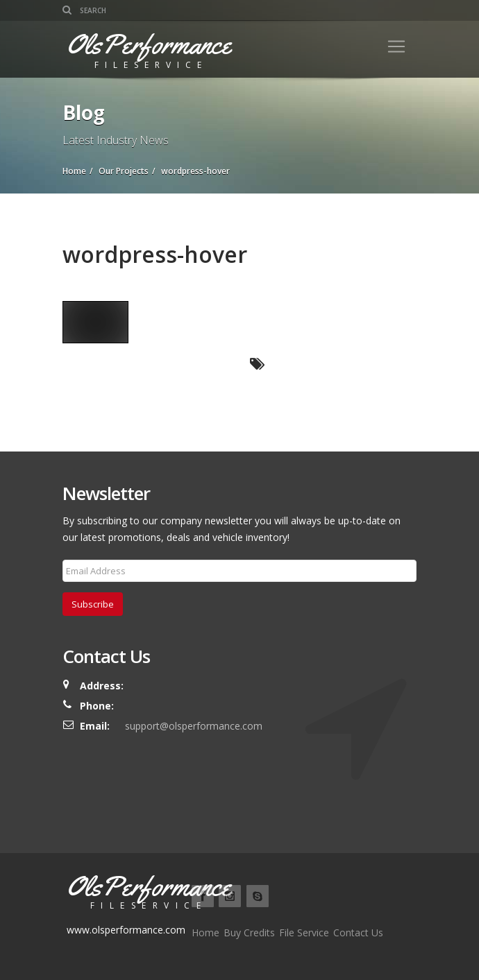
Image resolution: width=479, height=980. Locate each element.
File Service (304, 932)
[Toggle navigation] (396, 46)
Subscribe (93, 604)
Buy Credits (249, 932)
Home (205, 932)
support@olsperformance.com (194, 726)
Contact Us (358, 932)
